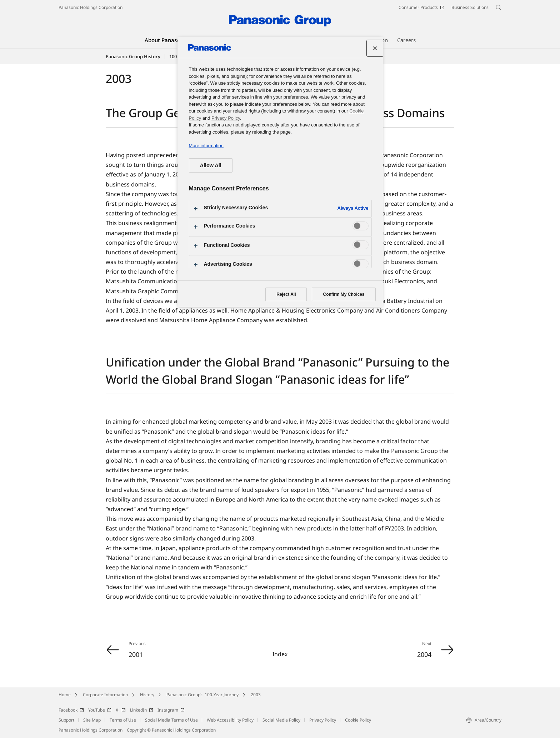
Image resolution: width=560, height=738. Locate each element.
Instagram (171, 710)
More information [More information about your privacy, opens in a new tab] (206, 146)
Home (65, 695)
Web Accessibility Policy (230, 720)
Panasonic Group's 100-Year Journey (202, 695)
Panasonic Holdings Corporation (91, 7)
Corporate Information (105, 695)
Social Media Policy (281, 720)
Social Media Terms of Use (171, 720)
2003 (256, 695)
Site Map (92, 720)
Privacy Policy (323, 720)
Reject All (286, 294)
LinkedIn (142, 710)
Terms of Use (123, 720)
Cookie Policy (358, 720)
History (147, 695)
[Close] (375, 48)
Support (66, 720)
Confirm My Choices (344, 294)
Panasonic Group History (133, 56)
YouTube (100, 710)
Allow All (211, 165)
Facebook (71, 710)
